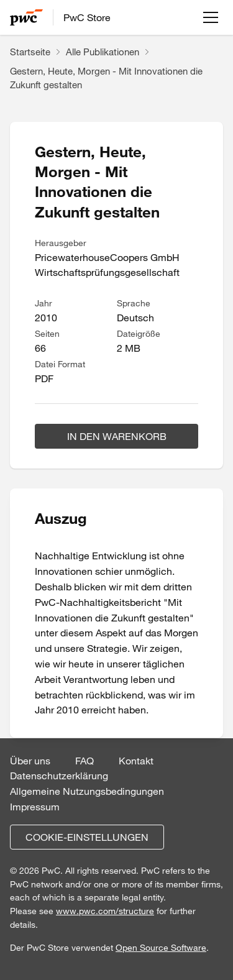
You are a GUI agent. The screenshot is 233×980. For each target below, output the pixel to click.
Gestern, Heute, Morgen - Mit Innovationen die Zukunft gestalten (106, 78)
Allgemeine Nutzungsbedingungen (87, 791)
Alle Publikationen (103, 52)
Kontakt (136, 761)
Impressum (35, 807)
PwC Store (87, 17)
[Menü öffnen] (211, 17)
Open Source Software (161, 948)
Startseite (30, 52)
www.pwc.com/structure (105, 911)
